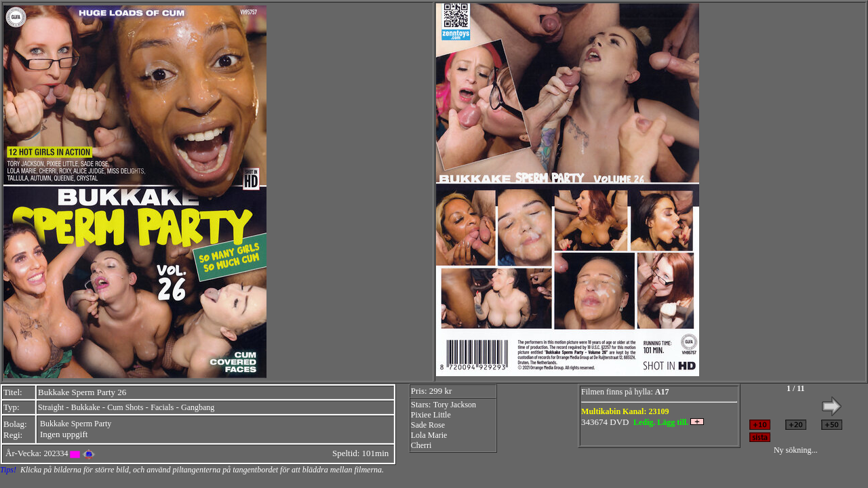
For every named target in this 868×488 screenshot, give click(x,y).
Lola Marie (429, 435)
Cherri (421, 445)
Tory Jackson (455, 405)
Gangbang (198, 407)
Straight (51, 407)
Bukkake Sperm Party (76, 424)
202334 (56, 453)
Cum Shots (125, 407)
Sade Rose (428, 425)
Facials (162, 407)
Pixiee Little (431, 415)
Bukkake (86, 407)
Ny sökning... (796, 450)
